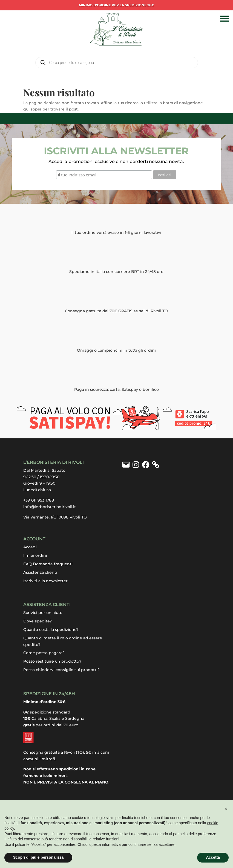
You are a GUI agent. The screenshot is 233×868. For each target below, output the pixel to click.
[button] (226, 809)
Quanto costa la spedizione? (51, 629)
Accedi (30, 546)
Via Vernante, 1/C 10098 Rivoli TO (55, 517)
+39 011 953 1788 (39, 500)
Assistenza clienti (40, 572)
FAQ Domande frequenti (48, 563)
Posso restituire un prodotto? (52, 661)
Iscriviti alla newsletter (45, 580)
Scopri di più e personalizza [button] (38, 857)
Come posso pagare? (44, 652)
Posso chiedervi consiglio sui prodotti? (61, 669)
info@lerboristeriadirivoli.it (50, 506)
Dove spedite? (38, 621)
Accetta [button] (213, 857)
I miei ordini (35, 555)
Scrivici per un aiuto (43, 612)
